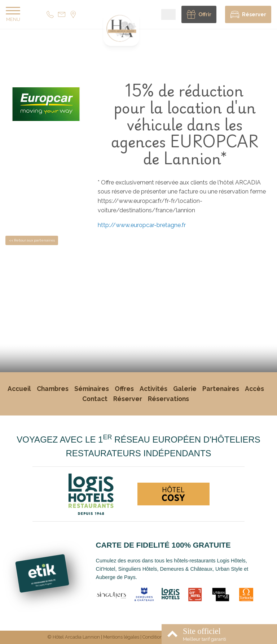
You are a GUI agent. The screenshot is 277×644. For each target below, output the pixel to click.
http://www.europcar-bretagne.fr (142, 225)
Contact (95, 399)
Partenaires (221, 389)
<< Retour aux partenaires (32, 240)
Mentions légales (121, 637)
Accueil (19, 389)
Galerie (185, 389)
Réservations (168, 399)
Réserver (128, 399)
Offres (124, 389)
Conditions (154, 637)
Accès (254, 389)
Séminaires (92, 389)
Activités (153, 389)
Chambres (53, 389)
